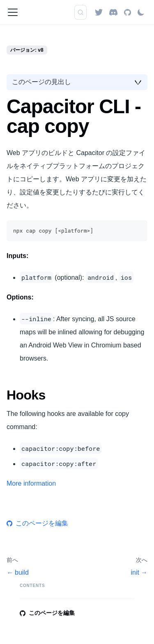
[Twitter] (99, 12)
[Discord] (113, 12)
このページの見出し (41, 82)
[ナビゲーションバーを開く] (13, 12)
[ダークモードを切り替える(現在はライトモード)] (141, 12)
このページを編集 (37, 523)
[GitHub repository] (128, 12)
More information (31, 483)
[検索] (80, 12)
